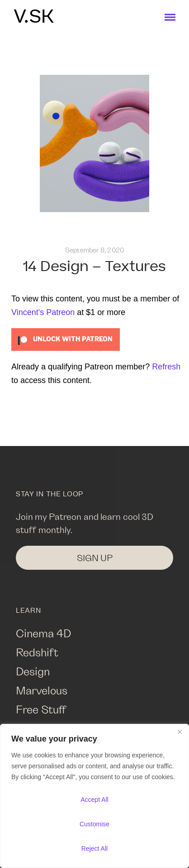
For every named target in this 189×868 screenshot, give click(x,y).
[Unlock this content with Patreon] (66, 339)
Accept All (94, 800)
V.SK (34, 17)
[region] (94, 796)
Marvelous (42, 690)
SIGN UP (95, 558)
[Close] (180, 732)
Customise (94, 824)
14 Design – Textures (94, 267)
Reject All (94, 849)
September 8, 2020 (94, 250)
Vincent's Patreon (43, 312)
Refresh (166, 367)
